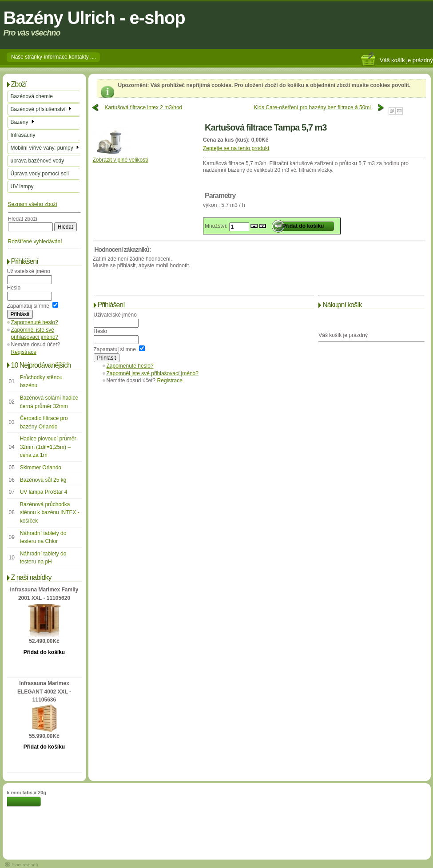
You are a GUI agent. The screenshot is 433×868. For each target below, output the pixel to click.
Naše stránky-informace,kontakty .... (54, 57)
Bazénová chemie (32, 96)
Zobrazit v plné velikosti (121, 157)
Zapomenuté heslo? (35, 322)
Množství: (217, 226)
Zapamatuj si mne (28, 306)
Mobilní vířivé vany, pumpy (45, 148)
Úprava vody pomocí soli (40, 174)
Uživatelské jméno (29, 271)
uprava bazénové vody (38, 161)
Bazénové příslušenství (42, 109)
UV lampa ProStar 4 (44, 492)
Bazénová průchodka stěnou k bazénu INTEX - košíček (50, 513)
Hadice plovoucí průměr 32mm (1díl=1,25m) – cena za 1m (48, 447)
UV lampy (22, 186)
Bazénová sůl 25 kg (43, 480)
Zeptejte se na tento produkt (236, 148)
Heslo (14, 288)
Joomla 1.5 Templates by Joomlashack (22, 864)
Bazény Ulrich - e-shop (94, 18)
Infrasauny (23, 135)
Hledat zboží (23, 219)
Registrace (24, 352)
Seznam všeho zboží (33, 204)
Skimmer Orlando (41, 468)
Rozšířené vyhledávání (35, 242)
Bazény (23, 122)
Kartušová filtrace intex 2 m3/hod (144, 107)
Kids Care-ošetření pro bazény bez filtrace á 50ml (312, 107)
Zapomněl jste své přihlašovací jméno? (153, 373)
